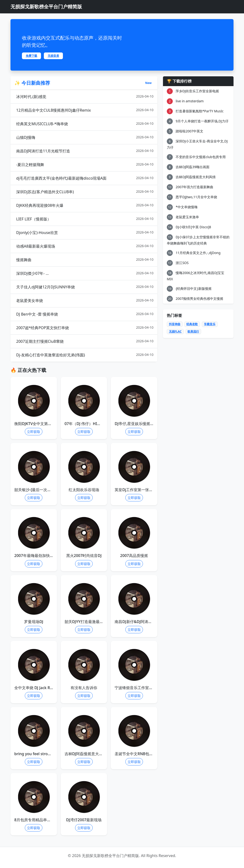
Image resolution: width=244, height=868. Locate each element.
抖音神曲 (175, 324)
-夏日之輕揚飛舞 (85, 164)
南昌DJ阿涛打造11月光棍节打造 (85, 151)
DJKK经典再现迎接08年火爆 (85, 205)
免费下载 (31, 56)
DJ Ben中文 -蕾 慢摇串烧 (85, 314)
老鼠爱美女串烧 (85, 300)
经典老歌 (192, 324)
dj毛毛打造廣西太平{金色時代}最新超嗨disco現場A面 (85, 178)
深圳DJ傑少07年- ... (85, 273)
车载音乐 (210, 324)
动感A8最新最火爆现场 (85, 246)
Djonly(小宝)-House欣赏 (85, 232)
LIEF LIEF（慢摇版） (85, 219)
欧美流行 (193, 331)
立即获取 (34, 432)
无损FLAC (175, 331)
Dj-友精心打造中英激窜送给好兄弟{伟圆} (85, 355)
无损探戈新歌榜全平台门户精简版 (46, 7)
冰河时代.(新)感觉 (85, 96)
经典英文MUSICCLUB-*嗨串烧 (85, 124)
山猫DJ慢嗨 (85, 137)
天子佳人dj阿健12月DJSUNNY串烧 (85, 287)
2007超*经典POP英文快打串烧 (85, 328)
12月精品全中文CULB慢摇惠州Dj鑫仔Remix (85, 110)
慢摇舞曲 (85, 260)
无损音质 (53, 56)
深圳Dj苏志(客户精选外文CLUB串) (85, 192)
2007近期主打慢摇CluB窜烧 (85, 341)
